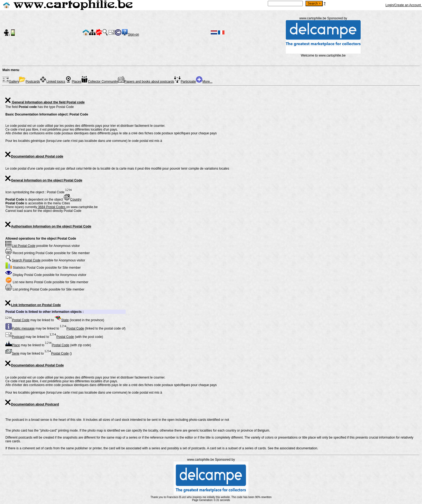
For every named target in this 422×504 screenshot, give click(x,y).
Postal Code (17, 320)
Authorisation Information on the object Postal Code (48, 226)
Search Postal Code (23, 260)
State (62, 320)
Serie (12, 353)
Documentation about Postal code (34, 156)
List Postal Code (20, 246)
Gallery (11, 82)
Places (73, 82)
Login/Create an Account (404, 5)
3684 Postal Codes (52, 207)
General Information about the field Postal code (45, 102)
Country (73, 199)
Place (13, 345)
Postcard (15, 337)
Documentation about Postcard (32, 404)
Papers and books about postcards (146, 82)
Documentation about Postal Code (34, 365)
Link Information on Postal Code (33, 305)
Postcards (29, 82)
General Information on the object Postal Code (43, 180)
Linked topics (52, 82)
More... (204, 82)
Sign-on (133, 34)
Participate (185, 82)
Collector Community (99, 82)
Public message (20, 328)
